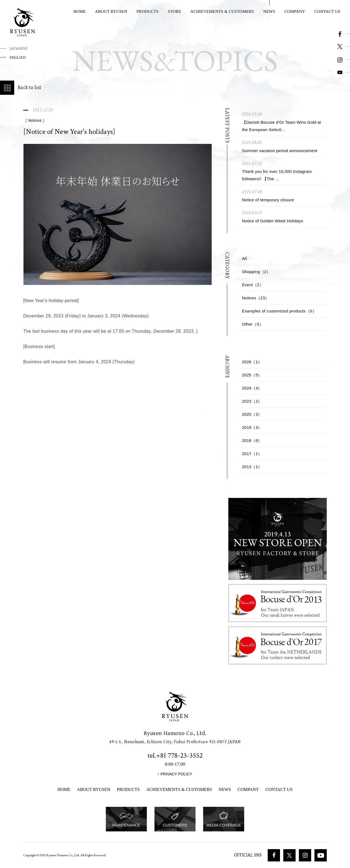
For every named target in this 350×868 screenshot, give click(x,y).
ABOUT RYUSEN (111, 11)
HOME (79, 11)
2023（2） (252, 401)
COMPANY (295, 11)
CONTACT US (279, 789)
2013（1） (252, 467)
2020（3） (252, 414)
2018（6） (252, 440)
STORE (175, 11)
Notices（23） (256, 298)
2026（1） (252, 362)
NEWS (269, 11)
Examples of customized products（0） (279, 311)
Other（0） (253, 324)
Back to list (21, 88)
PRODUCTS (148, 11)
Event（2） (253, 285)
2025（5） (252, 375)
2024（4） (252, 388)
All (244, 259)
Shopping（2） (256, 272)
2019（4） (252, 427)
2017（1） (252, 454)
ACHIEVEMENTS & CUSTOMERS (222, 11)
